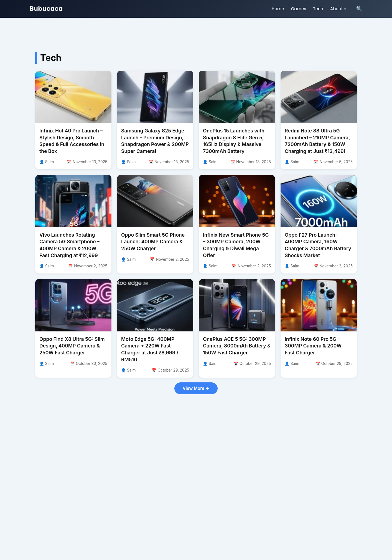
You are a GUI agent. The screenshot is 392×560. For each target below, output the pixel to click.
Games (299, 9)
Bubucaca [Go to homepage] (46, 9)
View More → (196, 388)
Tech (318, 9)
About (337, 9)
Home (278, 9)
